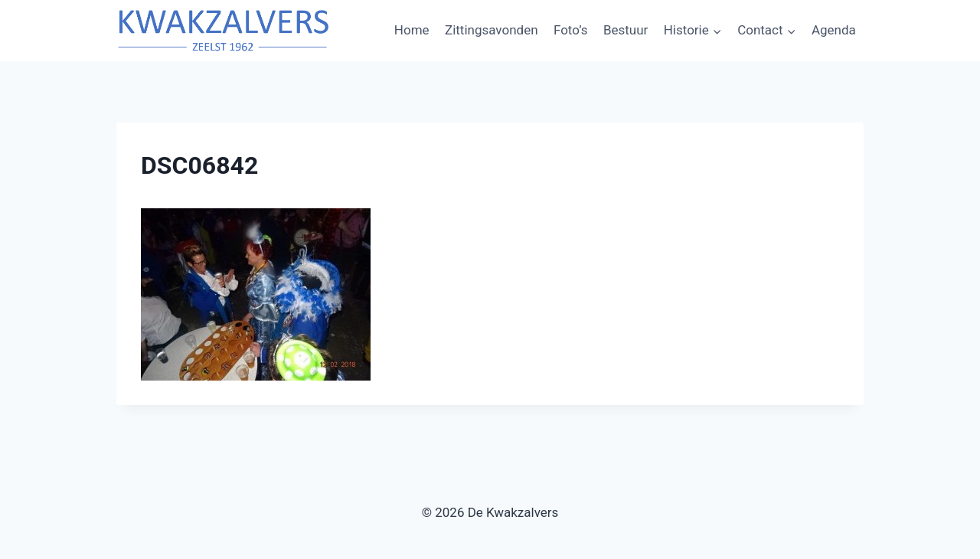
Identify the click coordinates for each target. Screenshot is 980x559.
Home (412, 30)
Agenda (834, 30)
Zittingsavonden (492, 30)
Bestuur (626, 30)
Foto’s (571, 30)
